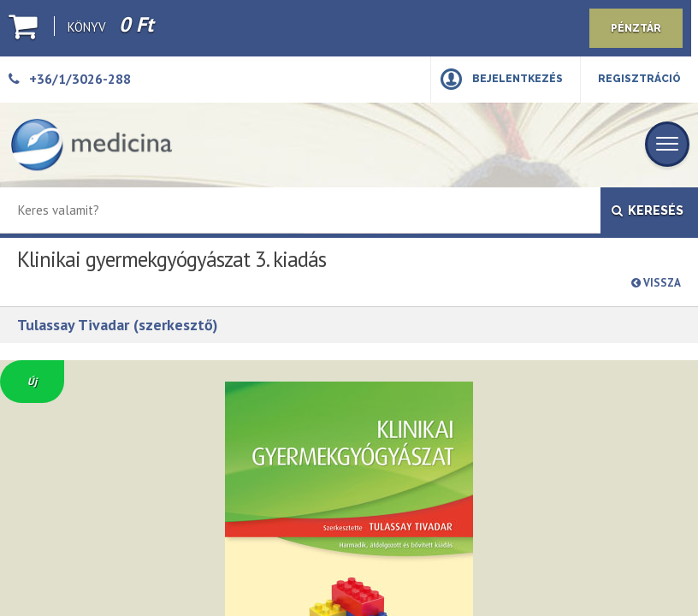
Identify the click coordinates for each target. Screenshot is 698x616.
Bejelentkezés (518, 79)
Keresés (648, 210)
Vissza (656, 283)
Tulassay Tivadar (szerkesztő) (118, 325)
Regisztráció (639, 79)
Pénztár (636, 28)
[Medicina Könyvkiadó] (92, 145)
